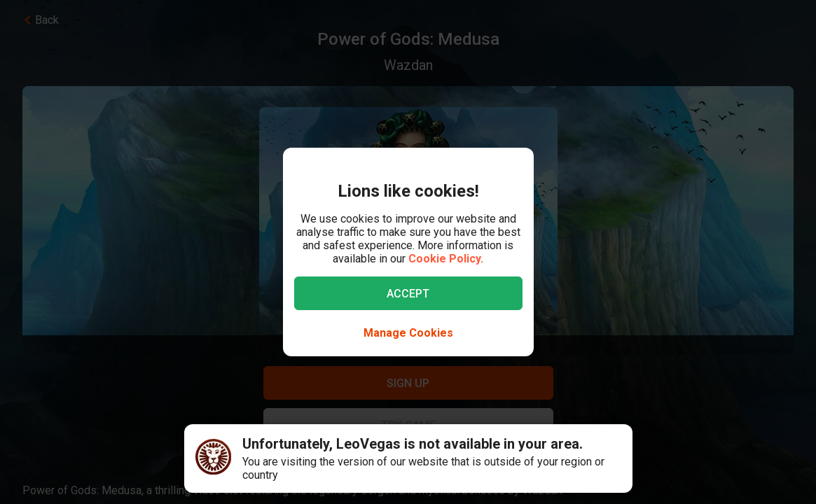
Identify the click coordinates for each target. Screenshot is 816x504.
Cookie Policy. (446, 259)
